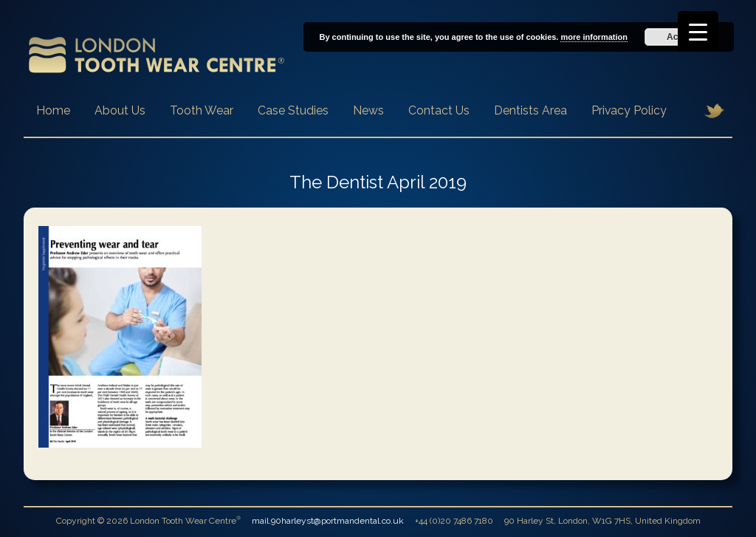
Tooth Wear (202, 110)
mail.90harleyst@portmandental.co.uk (328, 521)
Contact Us (439, 110)
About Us (120, 110)
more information (594, 37)
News (368, 110)
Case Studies (293, 110)
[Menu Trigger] (698, 31)
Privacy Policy (629, 110)
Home (53, 110)
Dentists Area (530, 110)
